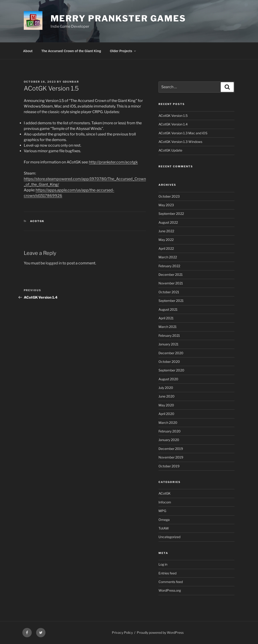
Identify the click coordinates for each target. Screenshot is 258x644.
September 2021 (171, 301)
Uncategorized (169, 537)
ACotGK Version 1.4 (173, 124)
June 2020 (167, 396)
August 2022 (168, 222)
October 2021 (169, 292)
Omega (164, 520)
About (28, 51)
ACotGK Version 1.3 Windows (180, 142)
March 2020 (168, 423)
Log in (163, 564)
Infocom (165, 502)
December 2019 (171, 449)
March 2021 (168, 327)
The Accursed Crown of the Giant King (71, 51)
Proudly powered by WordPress (160, 632)
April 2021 (166, 318)
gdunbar (71, 82)
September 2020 (171, 370)
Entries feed (167, 573)
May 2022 (166, 240)
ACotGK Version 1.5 (173, 116)
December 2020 (171, 353)
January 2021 (169, 344)
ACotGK (37, 221)
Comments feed (171, 582)
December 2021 (171, 275)
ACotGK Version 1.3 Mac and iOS (183, 133)
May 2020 (166, 405)
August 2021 (168, 309)
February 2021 (169, 335)
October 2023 (169, 196)
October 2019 (169, 466)
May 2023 (166, 205)
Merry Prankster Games (118, 18)
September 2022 (171, 214)
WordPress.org (170, 590)
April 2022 (166, 248)
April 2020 (166, 414)
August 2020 (168, 379)
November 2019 (171, 457)
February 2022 (169, 266)
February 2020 (170, 431)
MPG (162, 511)
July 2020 (166, 388)
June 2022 (166, 231)
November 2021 (171, 283)
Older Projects (123, 51)
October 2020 (169, 362)
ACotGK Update (170, 150)
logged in (54, 263)
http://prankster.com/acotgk (113, 162)
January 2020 (169, 440)
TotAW (164, 528)
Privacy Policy (122, 632)
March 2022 (168, 257)
